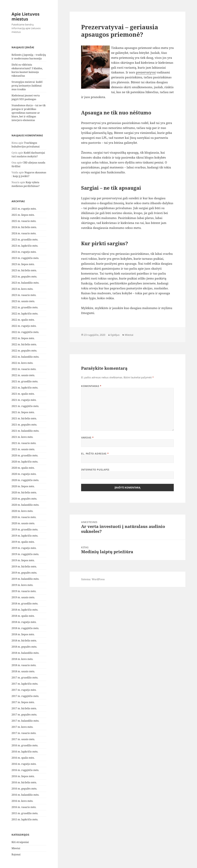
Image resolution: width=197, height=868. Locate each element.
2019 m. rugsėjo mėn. (24, 548)
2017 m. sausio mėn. (23, 739)
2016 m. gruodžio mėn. (25, 745)
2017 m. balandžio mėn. (25, 721)
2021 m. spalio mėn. (23, 394)
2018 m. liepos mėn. (23, 634)
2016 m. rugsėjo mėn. (24, 764)
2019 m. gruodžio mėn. (25, 529)
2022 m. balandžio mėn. (25, 357)
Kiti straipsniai (20, 842)
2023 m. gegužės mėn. (24, 277)
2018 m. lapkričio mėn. (25, 610)
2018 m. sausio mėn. (23, 671)
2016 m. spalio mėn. (23, 758)
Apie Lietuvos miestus (25, 16)
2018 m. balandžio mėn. (25, 653)
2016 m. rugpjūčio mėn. (25, 770)
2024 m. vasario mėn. (24, 233)
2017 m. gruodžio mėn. (25, 678)
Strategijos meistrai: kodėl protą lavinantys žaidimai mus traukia (27, 86)
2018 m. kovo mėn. (22, 659)
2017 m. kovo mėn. (22, 727)
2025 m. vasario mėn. (24, 221)
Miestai (16, 848)
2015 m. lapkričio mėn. (25, 819)
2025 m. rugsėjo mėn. (24, 209)
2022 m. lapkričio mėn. (25, 314)
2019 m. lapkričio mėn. (25, 536)
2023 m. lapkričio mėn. (25, 246)
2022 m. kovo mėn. (22, 363)
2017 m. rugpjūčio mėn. (25, 696)
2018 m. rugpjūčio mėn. (25, 628)
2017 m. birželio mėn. (24, 708)
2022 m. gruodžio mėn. (25, 307)
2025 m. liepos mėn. (23, 215)
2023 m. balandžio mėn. (25, 283)
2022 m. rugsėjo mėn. (24, 326)
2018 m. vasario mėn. (24, 665)
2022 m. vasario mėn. (24, 369)
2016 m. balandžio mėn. (25, 795)
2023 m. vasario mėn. (24, 295)
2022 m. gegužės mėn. (24, 351)
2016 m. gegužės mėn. (24, 789)
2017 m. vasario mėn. (24, 733)
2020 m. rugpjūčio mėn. (25, 480)
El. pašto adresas (95, 454)
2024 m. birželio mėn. (24, 227)
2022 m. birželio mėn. (24, 344)
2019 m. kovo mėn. (22, 585)
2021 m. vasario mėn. (24, 443)
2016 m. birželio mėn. (24, 782)
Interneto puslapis (95, 470)
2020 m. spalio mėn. (23, 468)
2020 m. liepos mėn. (23, 486)
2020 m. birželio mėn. (24, 492)
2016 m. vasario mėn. (24, 807)
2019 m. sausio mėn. (23, 597)
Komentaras (91, 386)
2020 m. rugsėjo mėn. (24, 474)
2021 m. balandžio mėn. (25, 431)
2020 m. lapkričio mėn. (25, 462)
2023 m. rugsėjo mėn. (24, 252)
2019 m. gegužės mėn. (24, 573)
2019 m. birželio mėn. (24, 566)
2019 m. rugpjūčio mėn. (25, 554)
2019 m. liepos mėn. (23, 560)
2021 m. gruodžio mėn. (25, 381)
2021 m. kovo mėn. (22, 437)
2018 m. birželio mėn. (24, 641)
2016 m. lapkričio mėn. (25, 752)
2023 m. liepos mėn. (23, 264)
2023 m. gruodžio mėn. (25, 240)
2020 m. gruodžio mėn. (25, 455)
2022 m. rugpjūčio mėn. (25, 332)
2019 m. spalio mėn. (23, 542)
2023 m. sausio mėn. (23, 301)
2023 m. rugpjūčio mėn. (25, 258)
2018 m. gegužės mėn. (24, 647)
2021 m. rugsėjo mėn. (24, 400)
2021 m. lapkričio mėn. (25, 388)
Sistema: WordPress (93, 579)
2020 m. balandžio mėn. (25, 505)
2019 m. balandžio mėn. (25, 579)
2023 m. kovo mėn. (22, 289)
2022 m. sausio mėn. (23, 375)
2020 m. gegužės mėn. (24, 499)
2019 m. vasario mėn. (24, 591)
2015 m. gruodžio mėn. (25, 813)
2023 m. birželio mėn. (24, 270)
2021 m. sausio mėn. (23, 449)
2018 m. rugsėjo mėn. (24, 622)
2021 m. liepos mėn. (23, 412)
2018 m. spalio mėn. (23, 616)
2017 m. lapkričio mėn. (25, 684)
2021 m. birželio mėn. (24, 418)
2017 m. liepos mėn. (23, 702)
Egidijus (115, 335)
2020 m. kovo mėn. (22, 511)
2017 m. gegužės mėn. (24, 715)
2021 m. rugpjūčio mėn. (25, 406)
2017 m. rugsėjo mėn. (24, 690)
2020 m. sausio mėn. (23, 523)
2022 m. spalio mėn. (23, 320)
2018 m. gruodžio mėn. (25, 603)
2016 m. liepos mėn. (23, 776)
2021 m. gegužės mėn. (24, 425)
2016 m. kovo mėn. (22, 801)
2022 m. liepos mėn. (23, 338)
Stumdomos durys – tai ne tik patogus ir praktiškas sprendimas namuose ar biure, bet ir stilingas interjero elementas (29, 113)
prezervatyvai (146, 72)
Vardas (87, 438)
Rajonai (16, 854)
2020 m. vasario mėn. (24, 517)
